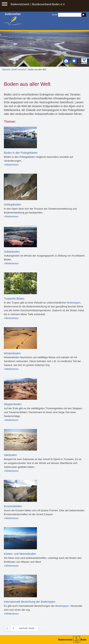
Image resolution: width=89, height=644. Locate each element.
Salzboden (10, 455)
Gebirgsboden (12, 205)
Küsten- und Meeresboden (20, 554)
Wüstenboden (12, 353)
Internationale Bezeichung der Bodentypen (30, 602)
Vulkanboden (12, 252)
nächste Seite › (27, 628)
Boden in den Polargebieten (21, 153)
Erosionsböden (13, 506)
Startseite (6, 70)
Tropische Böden (14, 299)
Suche (55, 15)
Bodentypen (74, 303)
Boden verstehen (19, 70)
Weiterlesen (12, 165)
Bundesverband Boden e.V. (49, 4)
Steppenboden (13, 404)
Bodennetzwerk (20, 4)
